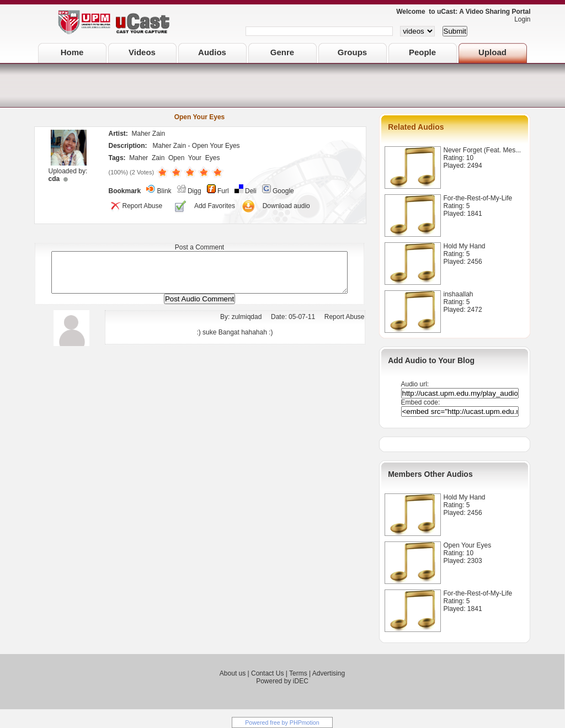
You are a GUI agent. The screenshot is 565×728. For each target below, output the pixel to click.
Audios (212, 52)
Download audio (286, 206)
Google (283, 191)
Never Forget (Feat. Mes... (483, 150)
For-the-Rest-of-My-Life (478, 198)
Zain (158, 158)
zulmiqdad (247, 325)
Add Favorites (215, 206)
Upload (492, 52)
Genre (282, 52)
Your (195, 158)
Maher (138, 158)
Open (176, 158)
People (422, 52)
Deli (251, 191)
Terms (298, 673)
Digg (194, 191)
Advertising (329, 673)
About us (233, 673)
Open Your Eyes (468, 545)
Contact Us (267, 673)
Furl (223, 191)
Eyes (213, 158)
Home (72, 52)
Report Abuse (136, 206)
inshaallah (459, 294)
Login (519, 19)
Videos (142, 52)
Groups (352, 52)
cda (54, 179)
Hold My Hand (465, 246)
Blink (164, 191)
